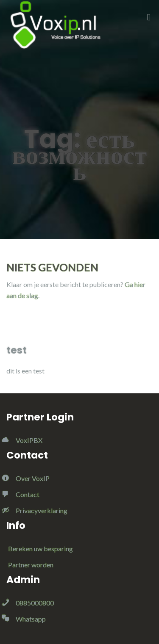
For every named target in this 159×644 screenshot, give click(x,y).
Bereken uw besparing (40, 549)
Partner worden (31, 565)
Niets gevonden (52, 267)
